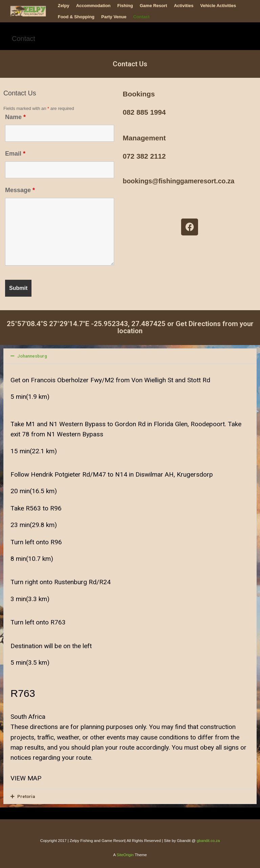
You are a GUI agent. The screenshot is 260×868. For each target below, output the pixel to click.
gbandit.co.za (208, 841)
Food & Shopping (76, 17)
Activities (184, 6)
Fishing (125, 6)
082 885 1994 (144, 112)
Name (15, 117)
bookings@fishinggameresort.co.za (178, 181)
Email (15, 154)
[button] (130, 356)
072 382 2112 (144, 156)
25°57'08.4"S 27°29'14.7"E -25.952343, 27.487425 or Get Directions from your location (130, 327)
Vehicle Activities (218, 6)
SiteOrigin (125, 855)
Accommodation (93, 6)
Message (20, 190)
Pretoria (26, 796)
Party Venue (114, 17)
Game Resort (154, 6)
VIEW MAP (26, 778)
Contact (141, 17)
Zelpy (64, 6)
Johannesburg (32, 356)
